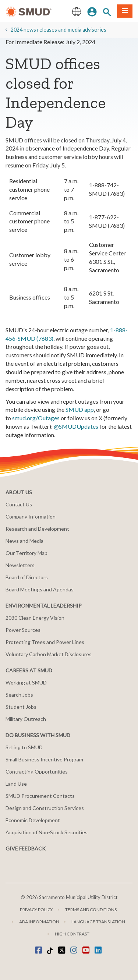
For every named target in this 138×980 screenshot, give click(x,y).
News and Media (24, 541)
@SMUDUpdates (76, 426)
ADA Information (39, 922)
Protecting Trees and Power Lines (45, 642)
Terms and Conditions (91, 910)
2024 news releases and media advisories (59, 30)
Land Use (16, 784)
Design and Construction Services (45, 808)
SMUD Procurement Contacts (40, 796)
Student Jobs (21, 707)
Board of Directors (27, 577)
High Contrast (72, 934)
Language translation (98, 922)
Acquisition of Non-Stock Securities (47, 832)
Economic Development (33, 820)
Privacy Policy (36, 910)
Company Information (31, 516)
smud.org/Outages (36, 418)
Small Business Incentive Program (44, 759)
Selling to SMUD (24, 747)
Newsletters (20, 565)
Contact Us (19, 504)
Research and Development (37, 529)
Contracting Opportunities (37, 772)
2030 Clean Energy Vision (35, 618)
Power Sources (23, 630)
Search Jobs (19, 695)
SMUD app (80, 409)
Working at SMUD (26, 682)
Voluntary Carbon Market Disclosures (49, 654)
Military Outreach (26, 719)
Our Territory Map (26, 553)
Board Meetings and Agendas (40, 589)
